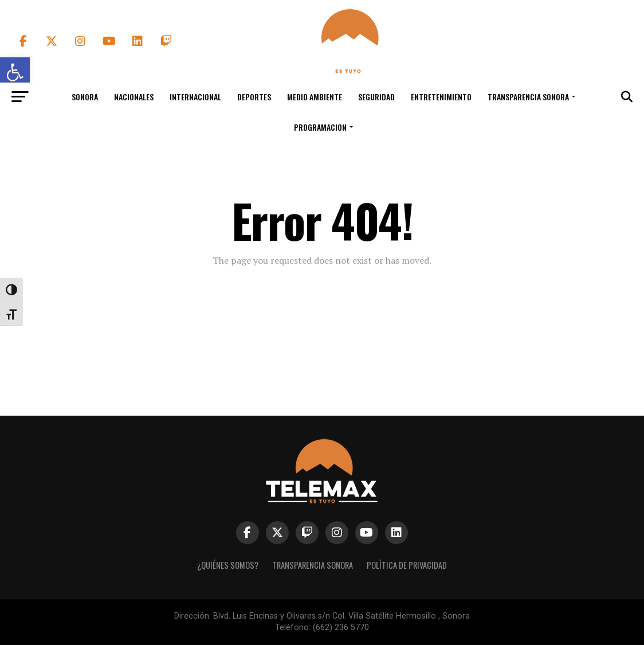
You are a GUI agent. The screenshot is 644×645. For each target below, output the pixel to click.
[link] (347, 71)
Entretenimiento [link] (441, 97)
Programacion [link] (320, 127)
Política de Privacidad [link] (407, 565)
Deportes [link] (254, 97)
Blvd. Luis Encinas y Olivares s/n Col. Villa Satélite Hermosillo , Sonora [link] (341, 616)
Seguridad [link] (376, 97)
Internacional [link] (195, 97)
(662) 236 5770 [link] (341, 628)
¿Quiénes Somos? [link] (228, 565)
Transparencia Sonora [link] (528, 97)
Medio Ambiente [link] (315, 97)
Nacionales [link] (134, 97)
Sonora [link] (85, 97)
